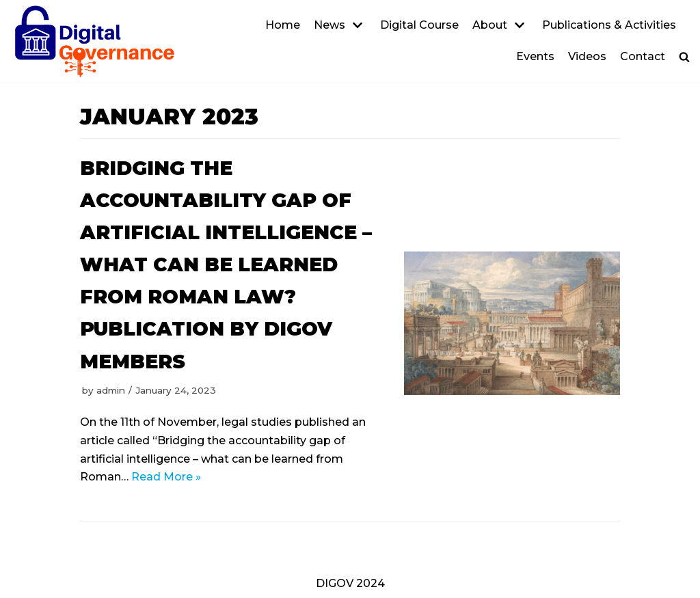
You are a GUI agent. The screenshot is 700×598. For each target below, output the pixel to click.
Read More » (166, 477)
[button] (684, 57)
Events (535, 56)
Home (283, 25)
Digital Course (419, 25)
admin (111, 390)
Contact (643, 56)
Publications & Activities (609, 25)
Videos (587, 56)
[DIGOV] (94, 41)
